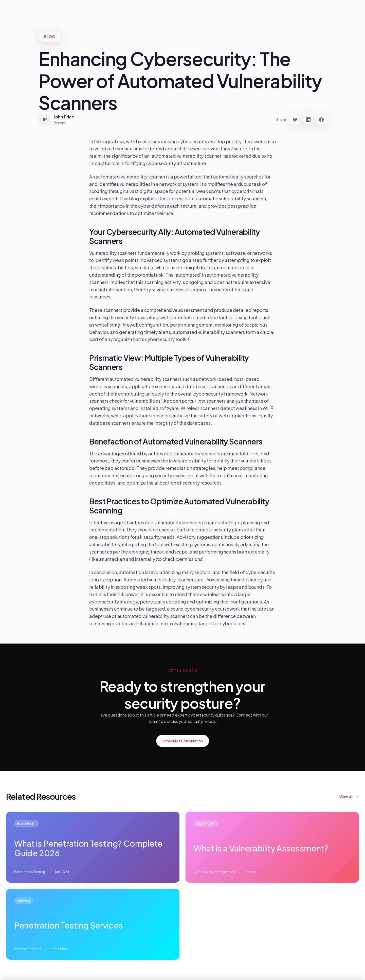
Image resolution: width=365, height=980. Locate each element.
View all (346, 796)
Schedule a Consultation (183, 741)
